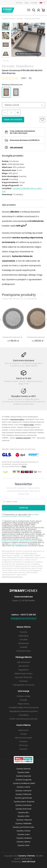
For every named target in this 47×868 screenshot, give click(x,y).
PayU (24, 466)
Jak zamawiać (16, 147)
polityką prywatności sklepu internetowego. (20, 515)
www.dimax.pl (29, 862)
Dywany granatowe (23, 798)
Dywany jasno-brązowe (24, 802)
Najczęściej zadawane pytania (23, 711)
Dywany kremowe (24, 809)
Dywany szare (24, 834)
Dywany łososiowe (23, 805)
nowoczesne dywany (17, 419)
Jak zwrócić (23, 666)
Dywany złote (24, 845)
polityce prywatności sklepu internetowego (20, 541)
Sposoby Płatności (24, 677)
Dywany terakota (24, 838)
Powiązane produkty (19, 295)
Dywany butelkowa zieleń (24, 783)
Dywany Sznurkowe (33, 19)
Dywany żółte (23, 816)
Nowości (24, 749)
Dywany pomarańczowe (23, 827)
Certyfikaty (24, 715)
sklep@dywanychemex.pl (12, 577)
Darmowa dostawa (24, 360)
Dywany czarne (23, 787)
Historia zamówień (24, 738)
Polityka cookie (24, 696)
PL (44, 2)
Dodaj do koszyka (13, 120)
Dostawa (23, 681)
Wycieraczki (23, 643)
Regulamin (24, 670)
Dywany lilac (24, 812)
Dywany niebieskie (23, 823)
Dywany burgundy (24, 780)
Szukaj (34, 11)
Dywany (20, 19)
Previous (7, 61)
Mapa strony (24, 704)
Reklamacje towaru (24, 673)
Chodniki (23, 639)
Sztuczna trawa (23, 651)
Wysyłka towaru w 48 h (23, 396)
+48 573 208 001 (28, 615)
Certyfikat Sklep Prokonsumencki (24, 707)
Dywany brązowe (24, 776)
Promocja (24, 745)
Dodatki (23, 647)
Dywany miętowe (24, 820)
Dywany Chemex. (27, 856)
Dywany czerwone (23, 791)
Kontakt (34, 3)
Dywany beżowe (24, 769)
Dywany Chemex (8, 10)
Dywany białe (23, 772)
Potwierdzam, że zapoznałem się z (20, 515)
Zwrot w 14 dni (24, 378)
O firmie (19, 3)
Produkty (23, 741)
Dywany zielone (24, 842)
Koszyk (43, 11)
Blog (27, 3)
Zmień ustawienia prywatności (24, 719)
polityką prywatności (19, 544)
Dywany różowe (24, 831)
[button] (23, 105)
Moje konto (38, 11)
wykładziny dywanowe (23, 438)
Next (4, 61)
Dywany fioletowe (24, 794)
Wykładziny (24, 636)
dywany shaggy (29, 425)
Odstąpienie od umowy (23, 685)
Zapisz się (23, 508)
